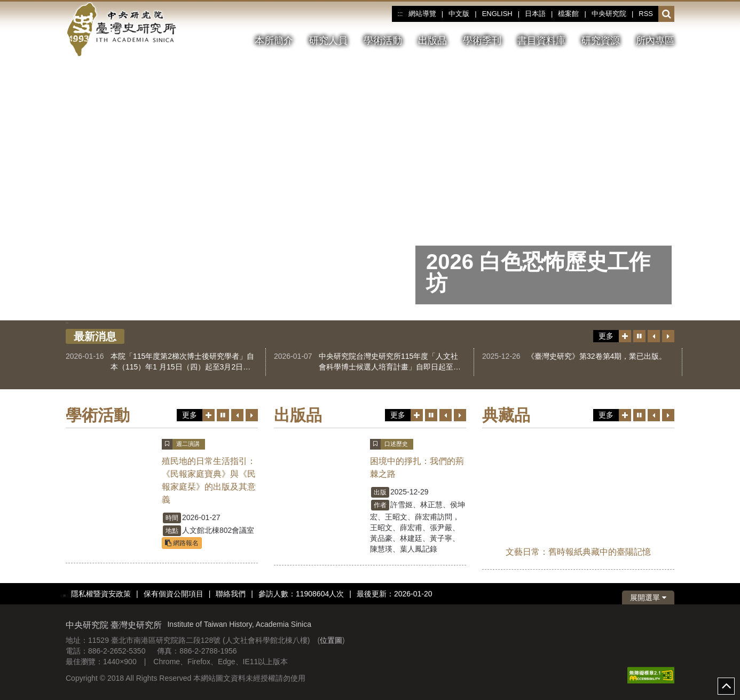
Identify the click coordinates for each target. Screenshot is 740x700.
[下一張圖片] (626, 224)
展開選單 (648, 597)
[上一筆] (654, 336)
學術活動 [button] (383, 41)
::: (400, 14)
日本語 (535, 14)
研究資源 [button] (601, 41)
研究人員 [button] (328, 41)
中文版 (459, 14)
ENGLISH (497, 14)
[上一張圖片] (594, 224)
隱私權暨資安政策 (101, 594)
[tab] (352, 312)
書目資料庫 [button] (541, 41)
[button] (667, 14)
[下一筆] (668, 336)
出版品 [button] (432, 41)
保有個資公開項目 (174, 594)
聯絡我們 (231, 594)
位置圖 (331, 640)
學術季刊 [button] (482, 41)
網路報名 (182, 543)
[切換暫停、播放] (562, 224)
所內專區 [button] (655, 41)
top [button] (726, 686)
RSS (646, 14)
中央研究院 (609, 14)
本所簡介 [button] (274, 41)
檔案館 (568, 14)
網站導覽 (422, 14)
